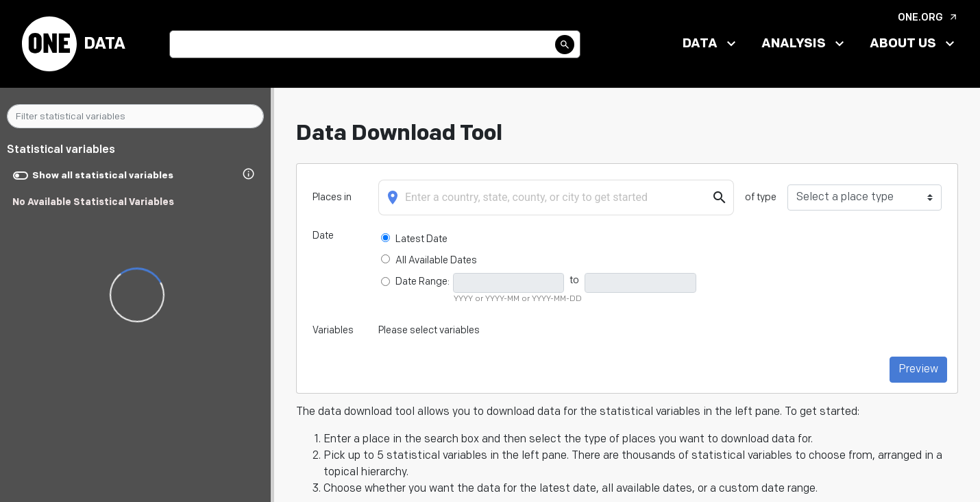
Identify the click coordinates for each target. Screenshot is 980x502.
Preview (918, 369)
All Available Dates (436, 260)
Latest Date (421, 239)
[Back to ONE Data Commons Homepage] (49, 44)
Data (105, 44)
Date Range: (422, 282)
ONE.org (928, 17)
